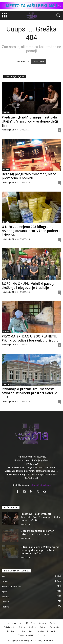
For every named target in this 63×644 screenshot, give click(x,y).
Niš (3, 576)
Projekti (41, 635)
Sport (4, 592)
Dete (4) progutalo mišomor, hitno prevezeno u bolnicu (29, 176)
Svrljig (53, 623)
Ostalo (22, 627)
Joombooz (49, 640)
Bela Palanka (9, 627)
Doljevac (42, 623)
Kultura (6, 113)
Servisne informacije (12, 587)
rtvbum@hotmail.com (40, 485)
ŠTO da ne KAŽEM (26, 635)
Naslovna (12, 623)
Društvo (6, 279)
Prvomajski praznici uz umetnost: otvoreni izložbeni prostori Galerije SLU (29, 393)
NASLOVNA (39, 61)
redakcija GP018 (10, 130)
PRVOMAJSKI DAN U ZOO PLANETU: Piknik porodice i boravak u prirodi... (30, 338)
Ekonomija (55, 627)
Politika (5, 602)
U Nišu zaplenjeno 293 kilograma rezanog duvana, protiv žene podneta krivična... (31, 231)
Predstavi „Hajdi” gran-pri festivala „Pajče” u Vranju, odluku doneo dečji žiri (30, 121)
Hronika (6, 169)
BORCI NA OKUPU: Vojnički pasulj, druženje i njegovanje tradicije (28, 286)
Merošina (30, 623)
